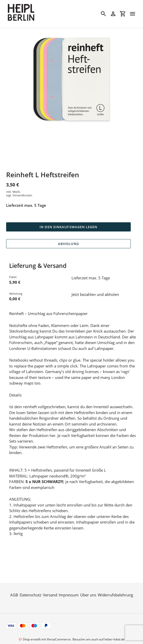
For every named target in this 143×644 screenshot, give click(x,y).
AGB (14, 585)
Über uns (88, 585)
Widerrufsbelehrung (115, 585)
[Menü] (133, 14)
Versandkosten (22, 195)
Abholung (68, 244)
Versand (50, 585)
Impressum (69, 585)
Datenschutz (31, 585)
